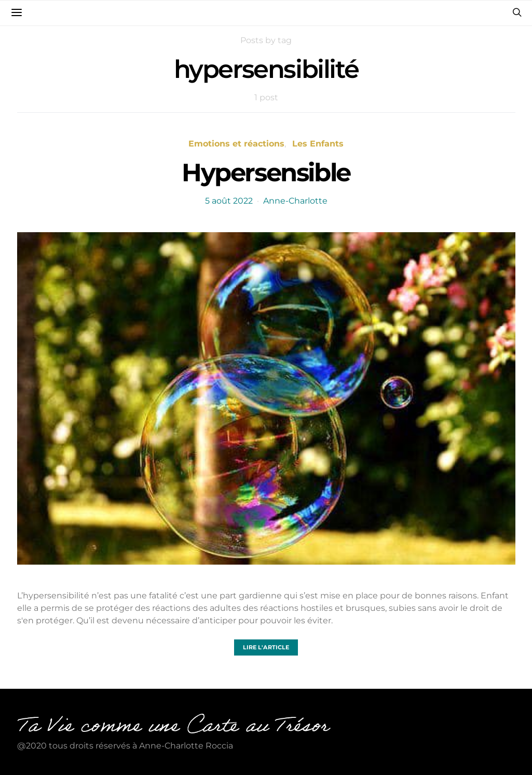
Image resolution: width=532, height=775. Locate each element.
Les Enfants (318, 144)
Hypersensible (266, 172)
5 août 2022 (229, 201)
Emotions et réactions (236, 144)
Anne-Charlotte (295, 201)
